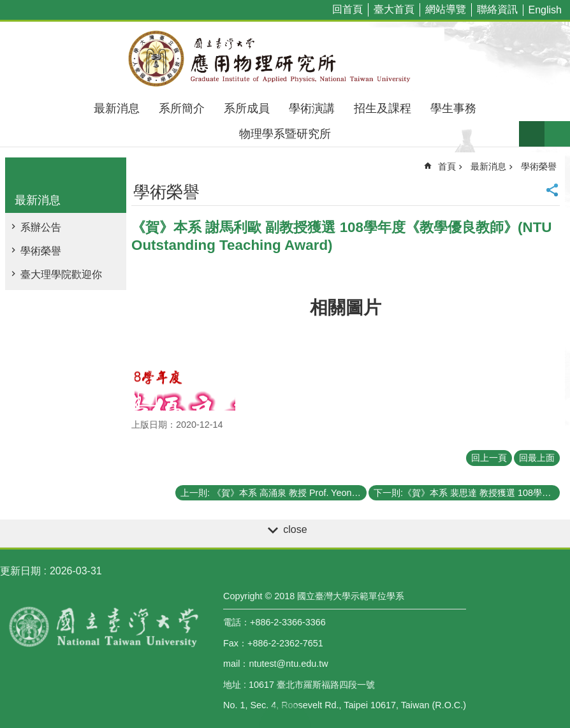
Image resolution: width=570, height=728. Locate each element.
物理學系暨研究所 (285, 134)
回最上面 (537, 458)
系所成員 (247, 108)
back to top (285, 715)
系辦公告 (41, 227)
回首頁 (347, 9)
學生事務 (453, 108)
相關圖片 (346, 308)
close (295, 529)
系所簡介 (182, 108)
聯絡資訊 (497, 9)
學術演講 (312, 108)
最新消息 (117, 108)
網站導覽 (446, 9)
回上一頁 (489, 458)
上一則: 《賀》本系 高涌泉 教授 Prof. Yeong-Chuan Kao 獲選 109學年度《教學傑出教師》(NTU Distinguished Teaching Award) (274, 493)
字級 (532, 134)
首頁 (447, 166)
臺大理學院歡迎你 (61, 274)
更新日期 (20, 571)
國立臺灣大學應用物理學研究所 (285, 59)
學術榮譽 (41, 251)
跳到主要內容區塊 (7, 7)
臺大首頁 (394, 9)
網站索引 (557, 134)
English (545, 10)
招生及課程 (383, 108)
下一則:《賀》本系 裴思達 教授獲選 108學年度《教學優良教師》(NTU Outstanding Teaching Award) (467, 493)
